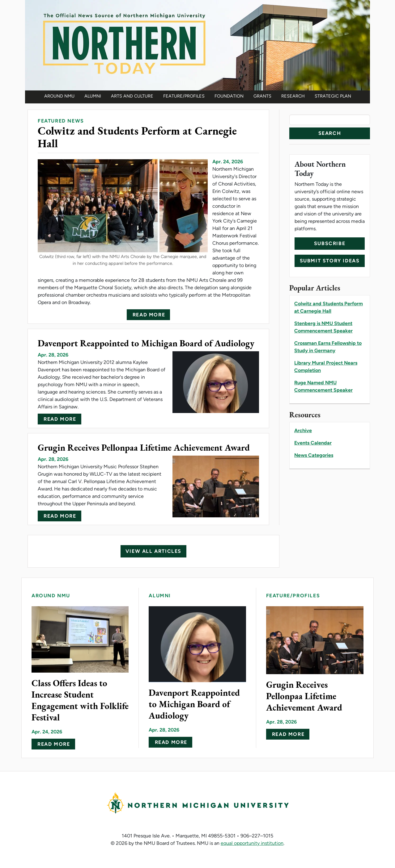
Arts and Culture (132, 96)
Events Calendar (313, 443)
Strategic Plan (333, 96)
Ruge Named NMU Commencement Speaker (323, 386)
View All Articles (153, 551)
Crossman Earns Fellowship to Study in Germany (328, 347)
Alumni (93, 96)
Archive (303, 430)
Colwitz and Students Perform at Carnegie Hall (329, 307)
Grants (262, 96)
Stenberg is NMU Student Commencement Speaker (323, 327)
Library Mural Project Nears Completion (326, 367)
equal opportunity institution (252, 843)
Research (293, 96)
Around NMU (59, 96)
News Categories (314, 455)
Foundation (229, 96)
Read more (149, 315)
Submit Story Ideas (330, 261)
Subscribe (330, 243)
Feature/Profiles (184, 96)
